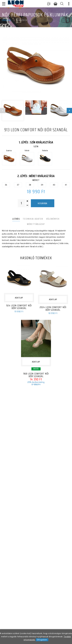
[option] (36, 67)
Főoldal (7, 20)
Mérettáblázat (36, 224)
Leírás (16, 219)
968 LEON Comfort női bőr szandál (36, 375)
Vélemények (53, 219)
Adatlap (19, 298)
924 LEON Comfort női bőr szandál (19, 307)
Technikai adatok (33, 219)
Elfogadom (42, 640)
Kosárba (43, 203)
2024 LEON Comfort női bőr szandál (53, 308)
